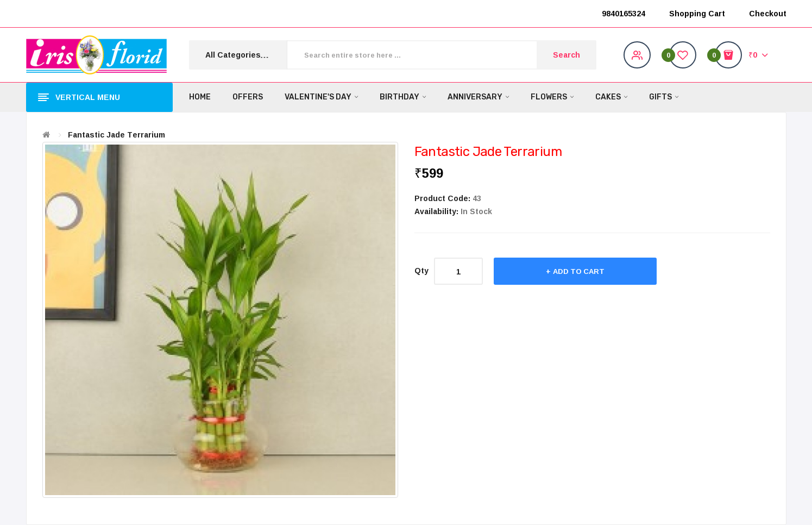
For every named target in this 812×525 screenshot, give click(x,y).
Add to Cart (579, 271)
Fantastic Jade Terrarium (117, 135)
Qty (421, 270)
